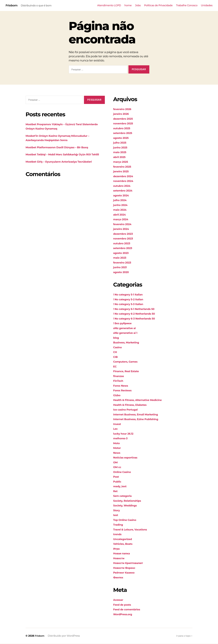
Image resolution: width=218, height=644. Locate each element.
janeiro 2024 (122, 229)
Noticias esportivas (127, 458)
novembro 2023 (125, 239)
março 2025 (122, 162)
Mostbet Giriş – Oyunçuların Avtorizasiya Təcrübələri (64, 166)
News (117, 453)
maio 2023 (121, 258)
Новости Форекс (126, 568)
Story (117, 511)
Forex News (122, 386)
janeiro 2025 (122, 172)
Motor (118, 448)
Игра (117, 549)
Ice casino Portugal (127, 410)
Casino (118, 348)
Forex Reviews (124, 391)
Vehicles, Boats (124, 544)
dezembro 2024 (125, 176)
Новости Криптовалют (131, 563)
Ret (116, 491)
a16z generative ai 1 (127, 333)
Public (118, 482)
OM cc (118, 467)
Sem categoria (124, 496)
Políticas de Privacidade (158, 6)
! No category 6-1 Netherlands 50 (137, 309)
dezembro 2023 (125, 234)
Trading (119, 525)
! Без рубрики (124, 323)
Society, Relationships (129, 501)
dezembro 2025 (125, 119)
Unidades (207, 6)
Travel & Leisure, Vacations (133, 530)
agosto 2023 (122, 253)
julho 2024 (121, 200)
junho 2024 (122, 205)
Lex (116, 429)
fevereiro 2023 (124, 263)
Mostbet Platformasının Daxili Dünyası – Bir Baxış (62, 148)
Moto (117, 443)
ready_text (121, 486)
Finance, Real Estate (128, 371)
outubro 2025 (123, 128)
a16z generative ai (126, 328)
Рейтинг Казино (126, 573)
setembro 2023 (124, 248)
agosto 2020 (122, 272)
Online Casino (124, 472)
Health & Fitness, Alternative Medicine (142, 400)
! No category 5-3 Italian (131, 304)
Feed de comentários (129, 610)
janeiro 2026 (122, 114)
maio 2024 (121, 210)
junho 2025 (121, 148)
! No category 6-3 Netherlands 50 (138, 319)
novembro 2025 (125, 124)
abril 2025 (120, 157)
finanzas (119, 376)
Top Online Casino (127, 520)
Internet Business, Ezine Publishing (140, 419)
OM (116, 463)
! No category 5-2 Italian (131, 300)
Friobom (12, 6)
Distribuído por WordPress (65, 636)
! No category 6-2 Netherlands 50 (138, 314)
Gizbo (117, 395)
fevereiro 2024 (124, 224)
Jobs (138, 6)
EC (115, 367)
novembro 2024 (125, 181)
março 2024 (122, 220)
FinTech (119, 381)
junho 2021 (121, 267)
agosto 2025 (122, 138)
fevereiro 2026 (124, 109)
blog (117, 338)
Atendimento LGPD (109, 6)
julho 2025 (121, 143)
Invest (118, 424)
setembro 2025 (124, 133)
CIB (116, 357)
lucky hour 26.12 (125, 434)
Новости (120, 558)
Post (117, 477)
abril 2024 (121, 215)
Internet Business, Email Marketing (139, 415)
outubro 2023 (123, 244)
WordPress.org (124, 614)
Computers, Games (127, 362)
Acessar (119, 600)
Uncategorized (124, 539)
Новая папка (123, 554)
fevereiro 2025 (124, 167)
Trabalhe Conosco (187, 6)
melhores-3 (122, 439)
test (116, 515)
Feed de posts (124, 605)
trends (118, 534)
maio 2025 (121, 152)
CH (115, 352)
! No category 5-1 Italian (130, 295)
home (128, 6)
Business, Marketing (128, 343)
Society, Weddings (127, 506)
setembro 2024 (124, 191)
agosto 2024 (122, 196)
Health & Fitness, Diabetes (133, 405)
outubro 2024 (123, 186)
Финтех (119, 578)
